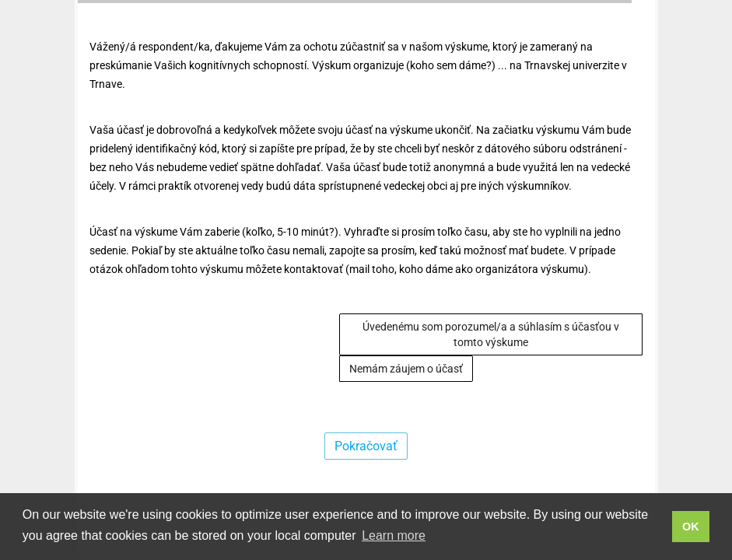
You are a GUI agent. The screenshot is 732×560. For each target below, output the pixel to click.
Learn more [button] (394, 535)
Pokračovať (366, 446)
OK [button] (691, 527)
